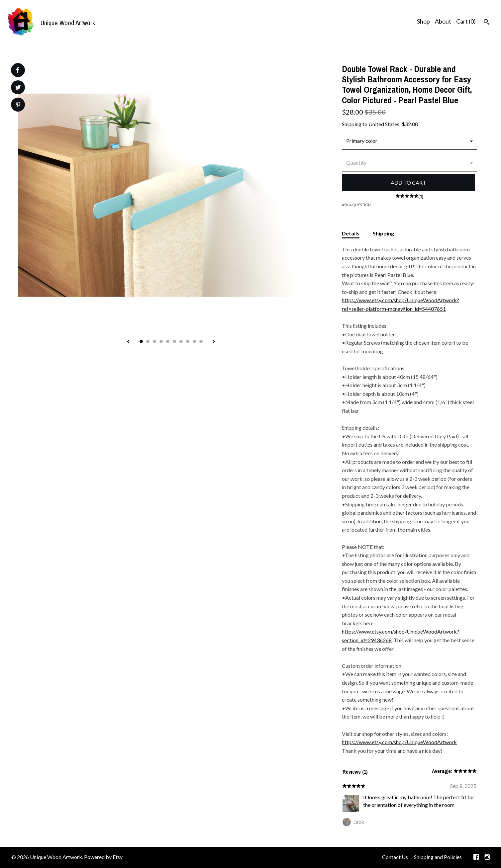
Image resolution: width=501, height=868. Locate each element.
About (443, 21)
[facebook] (476, 857)
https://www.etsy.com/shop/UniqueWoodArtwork (399, 742)
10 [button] (201, 341)
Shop (423, 21)
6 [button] (174, 341)
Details (351, 233)
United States (384, 124)
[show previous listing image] (128, 342)
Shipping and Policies (438, 857)
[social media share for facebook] (18, 70)
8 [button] (188, 341)
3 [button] (154, 341)
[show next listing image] (214, 342)
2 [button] (148, 341)
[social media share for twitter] (18, 88)
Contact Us (395, 857)
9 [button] (194, 341)
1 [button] (141, 341)
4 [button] (161, 341)
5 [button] (168, 341)
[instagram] (487, 857)
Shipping (383, 233)
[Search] (487, 23)
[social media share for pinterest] (18, 105)
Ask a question (356, 205)
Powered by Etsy (103, 857)
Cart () (466, 21)
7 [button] (181, 341)
